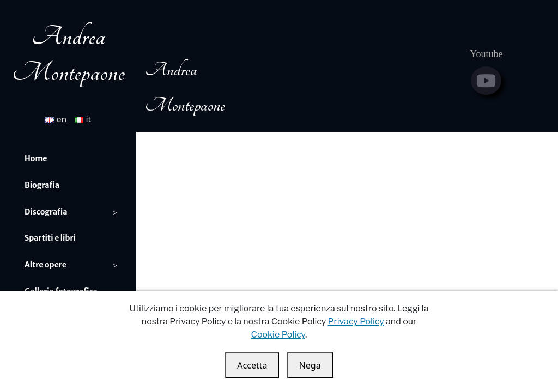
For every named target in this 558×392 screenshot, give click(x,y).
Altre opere (46, 265)
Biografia (42, 185)
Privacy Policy (356, 321)
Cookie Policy (278, 335)
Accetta (252, 365)
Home (36, 158)
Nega (310, 365)
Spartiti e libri (50, 238)
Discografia (46, 212)
